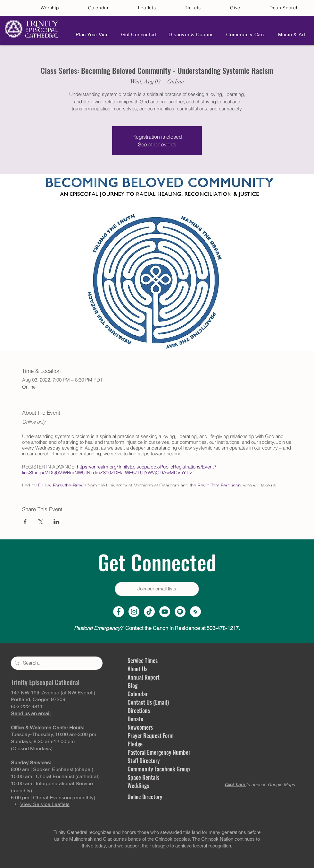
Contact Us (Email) (148, 702)
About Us (137, 669)
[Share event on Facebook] (25, 522)
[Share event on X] (41, 522)
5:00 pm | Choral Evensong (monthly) (53, 798)
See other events (157, 144)
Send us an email (31, 713)
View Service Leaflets (45, 804)
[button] (90, 34)
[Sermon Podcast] (195, 612)
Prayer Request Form (151, 735)
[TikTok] (149, 612)
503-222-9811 (27, 706)
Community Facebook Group (159, 769)
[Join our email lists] (157, 589)
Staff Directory (144, 761)
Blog (132, 685)
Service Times (143, 660)
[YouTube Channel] (165, 612)
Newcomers (140, 727)
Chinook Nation (217, 839)
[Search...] (56, 663)
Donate (135, 719)
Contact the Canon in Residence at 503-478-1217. (157, 628)
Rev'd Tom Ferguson (219, 485)
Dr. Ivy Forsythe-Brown (62, 485)
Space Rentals (143, 777)
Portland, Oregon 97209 (38, 699)
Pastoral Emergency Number (159, 752)
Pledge (135, 744)
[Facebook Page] (119, 612)
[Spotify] (180, 612)
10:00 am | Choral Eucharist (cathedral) (55, 776)
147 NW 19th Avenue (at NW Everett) (53, 693)
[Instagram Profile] (134, 612)
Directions (139, 710)
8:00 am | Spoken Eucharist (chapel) (52, 769)
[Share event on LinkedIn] (57, 522)
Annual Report (144, 677)
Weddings (138, 786)
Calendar (138, 694)
